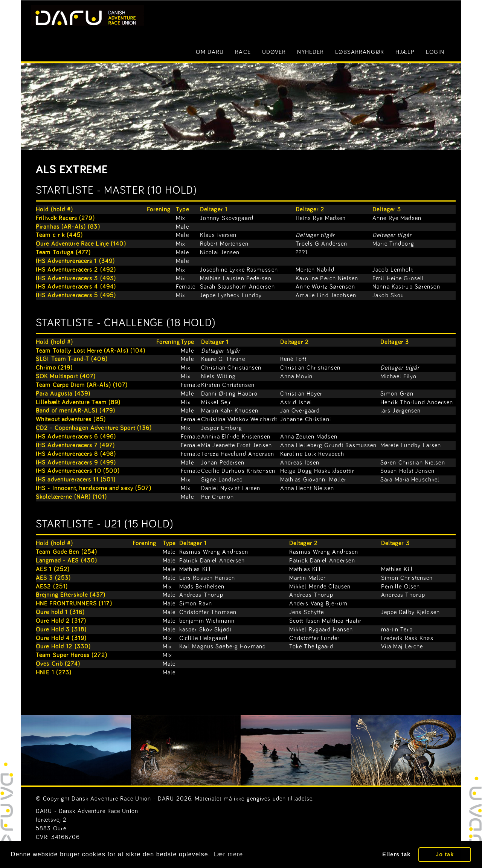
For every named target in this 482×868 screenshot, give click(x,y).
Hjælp (405, 52)
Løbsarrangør (359, 52)
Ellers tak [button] (396, 854)
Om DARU (210, 52)
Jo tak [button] (445, 854)
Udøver (274, 52)
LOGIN (435, 52)
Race (243, 52)
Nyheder (310, 52)
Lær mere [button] (228, 854)
